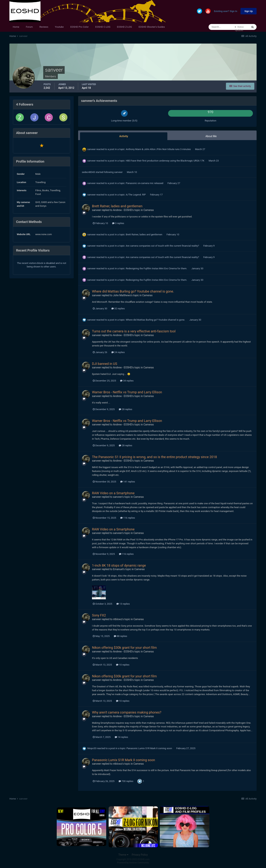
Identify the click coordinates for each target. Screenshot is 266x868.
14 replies (121, 737)
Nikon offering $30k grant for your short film (124, 648)
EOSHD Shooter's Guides (152, 27)
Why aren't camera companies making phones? (127, 712)
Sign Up (249, 11)
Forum (29, 27)
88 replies (120, 636)
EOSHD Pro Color (80, 27)
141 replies (128, 482)
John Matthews (122, 295)
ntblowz (118, 619)
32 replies (118, 308)
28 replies (125, 409)
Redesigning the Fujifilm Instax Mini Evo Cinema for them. (157, 268)
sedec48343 (88, 172)
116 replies (128, 518)
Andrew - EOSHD (123, 210)
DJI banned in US (105, 364)
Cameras (149, 210)
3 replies (118, 223)
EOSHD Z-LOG (124, 27)
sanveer (92, 149)
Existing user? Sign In (226, 11)
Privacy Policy (140, 855)
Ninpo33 (92, 748)
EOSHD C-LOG (103, 27)
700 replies (126, 781)
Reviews (44, 27)
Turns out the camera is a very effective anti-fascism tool (134, 331)
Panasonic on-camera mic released (145, 183)
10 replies (123, 665)
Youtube (59, 27)
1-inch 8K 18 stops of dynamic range (119, 565)
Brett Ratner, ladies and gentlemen (117, 206)
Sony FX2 (99, 615)
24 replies (118, 352)
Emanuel (118, 569)
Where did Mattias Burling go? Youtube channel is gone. (133, 291)
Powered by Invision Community (133, 863)
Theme (123, 855)
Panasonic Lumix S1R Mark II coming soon (150, 748)
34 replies (127, 381)
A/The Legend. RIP (136, 195)
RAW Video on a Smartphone (113, 493)
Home (16, 27)
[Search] (222, 27)
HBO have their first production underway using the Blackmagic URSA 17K (165, 161)
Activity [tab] (124, 136)
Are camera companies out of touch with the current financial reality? (163, 246)
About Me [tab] (211, 136)
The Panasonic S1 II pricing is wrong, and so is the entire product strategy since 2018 (154, 457)
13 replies (123, 604)
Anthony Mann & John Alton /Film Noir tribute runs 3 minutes (159, 149)
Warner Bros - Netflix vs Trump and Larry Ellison (127, 392)
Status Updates (239, 29)
